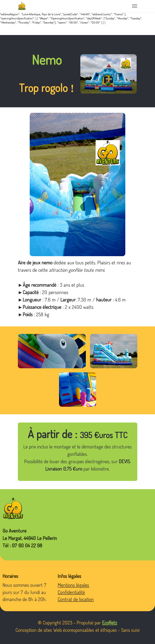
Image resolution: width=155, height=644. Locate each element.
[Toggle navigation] (135, 6)
